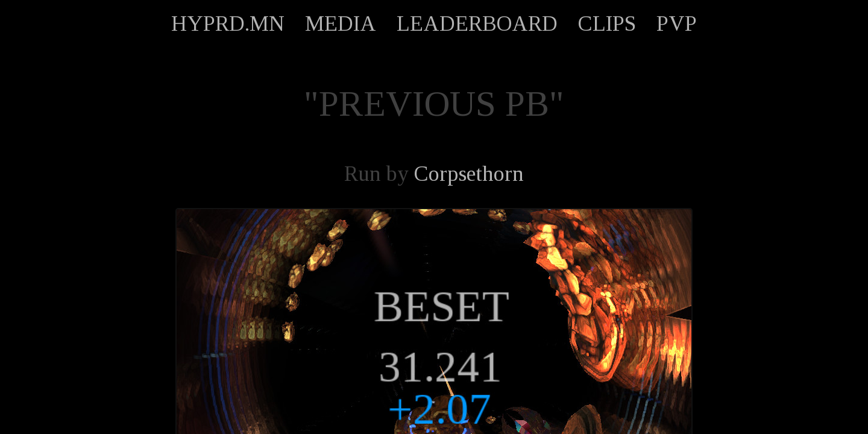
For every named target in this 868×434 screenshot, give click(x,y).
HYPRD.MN (228, 24)
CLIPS (607, 24)
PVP (677, 24)
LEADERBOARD (477, 24)
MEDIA (341, 24)
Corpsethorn (469, 174)
